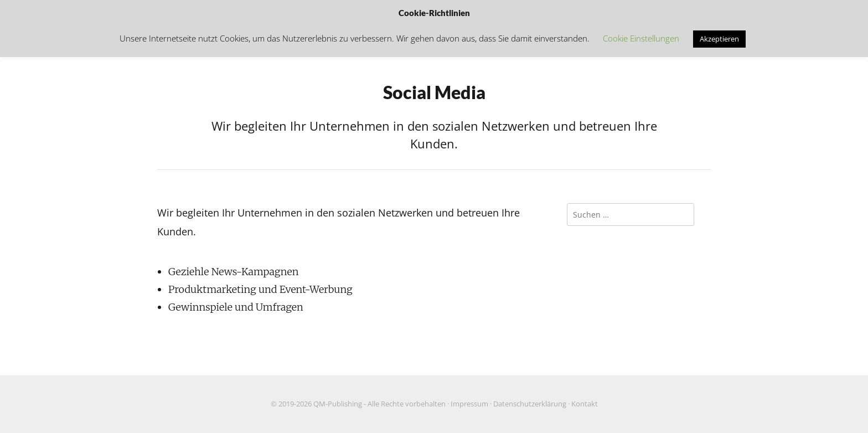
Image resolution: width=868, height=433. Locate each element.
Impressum (469, 404)
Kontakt (585, 404)
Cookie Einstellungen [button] (641, 38)
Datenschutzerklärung (530, 404)
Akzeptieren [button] (719, 39)
